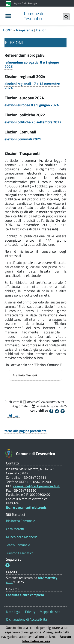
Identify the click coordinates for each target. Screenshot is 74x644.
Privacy (30, 612)
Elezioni (42, 30)
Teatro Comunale (18, 545)
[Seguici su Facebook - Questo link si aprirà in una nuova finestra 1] (7, 565)
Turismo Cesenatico (20, 553)
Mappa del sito (50, 612)
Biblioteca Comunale (21, 521)
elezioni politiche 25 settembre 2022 (33, 122)
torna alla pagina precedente (25, 431)
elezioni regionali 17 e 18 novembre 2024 (32, 86)
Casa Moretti (15, 529)
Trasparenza (25, 30)
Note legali (14, 612)
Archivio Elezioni (25, 375)
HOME (8, 30)
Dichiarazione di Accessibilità (27, 619)
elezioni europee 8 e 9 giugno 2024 (32, 105)
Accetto (65, 637)
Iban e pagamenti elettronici (27, 507)
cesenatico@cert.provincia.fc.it (36, 486)
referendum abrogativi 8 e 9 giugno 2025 (32, 64)
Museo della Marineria (22, 537)
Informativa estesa (36, 641)
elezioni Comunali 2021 (23, 139)
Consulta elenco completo (25, 595)
